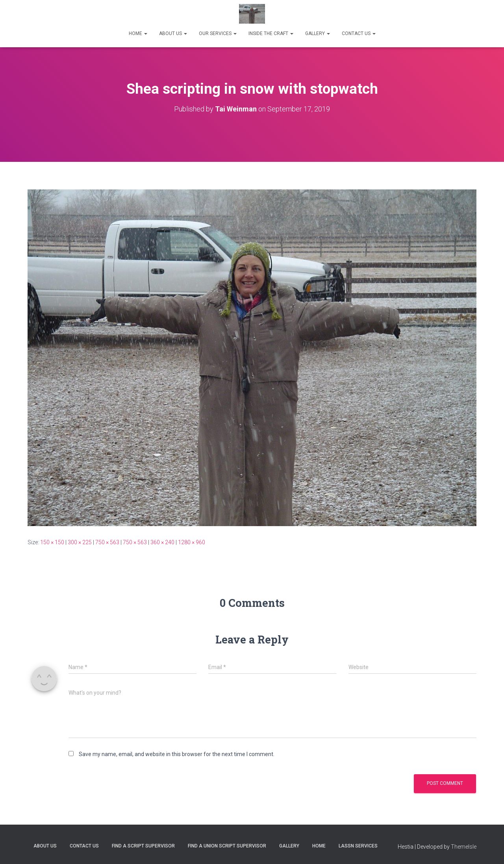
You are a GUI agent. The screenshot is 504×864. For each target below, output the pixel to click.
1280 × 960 (192, 542)
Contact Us (84, 846)
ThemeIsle (464, 847)
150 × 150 (52, 542)
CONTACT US (359, 33)
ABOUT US (173, 33)
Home (319, 846)
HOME (138, 33)
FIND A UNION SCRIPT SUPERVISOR (227, 846)
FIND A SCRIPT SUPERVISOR (143, 846)
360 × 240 (162, 542)
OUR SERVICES (218, 33)
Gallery (289, 846)
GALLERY (318, 33)
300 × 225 (80, 542)
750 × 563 (107, 542)
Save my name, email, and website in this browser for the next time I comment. (177, 754)
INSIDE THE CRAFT (271, 33)
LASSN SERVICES (358, 846)
